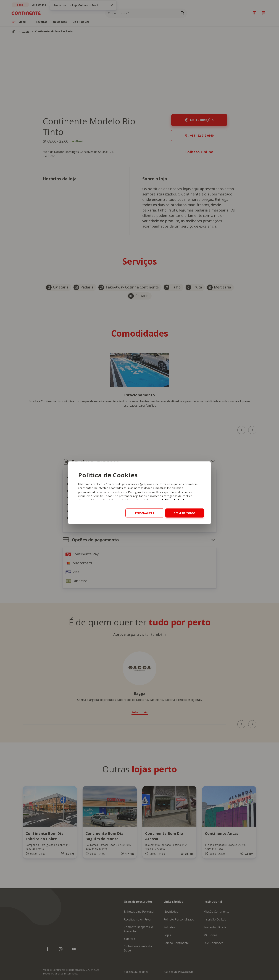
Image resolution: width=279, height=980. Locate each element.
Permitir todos (185, 513)
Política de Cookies (175, 500)
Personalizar (145, 513)
